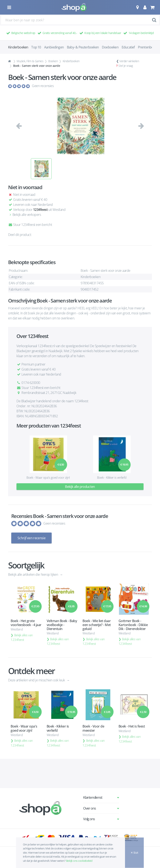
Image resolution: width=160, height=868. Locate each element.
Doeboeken (110, 47)
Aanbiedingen (54, 47)
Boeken (53, 61)
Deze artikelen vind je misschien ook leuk (37, 680)
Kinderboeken (71, 61)
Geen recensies (43, 86)
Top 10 (36, 47)
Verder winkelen (129, 61)
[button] (137, 7)
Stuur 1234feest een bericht (30, 225)
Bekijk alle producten (80, 487)
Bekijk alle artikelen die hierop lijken (33, 574)
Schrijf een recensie (31, 538)
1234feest (40, 210)
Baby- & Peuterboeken (83, 47)
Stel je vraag (126, 66)
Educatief (128, 47)
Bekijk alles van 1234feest (22, 637)
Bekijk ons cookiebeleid (79, 861)
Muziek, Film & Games (30, 61)
